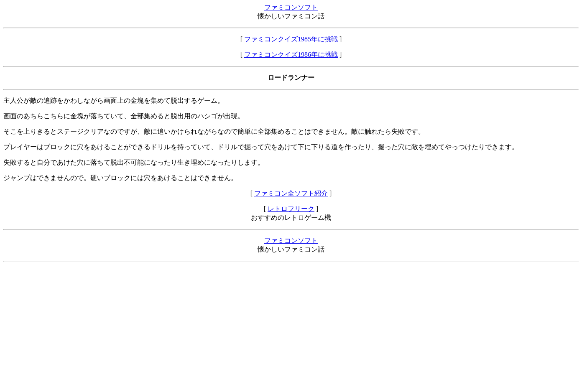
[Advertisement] (254, 327)
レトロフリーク (291, 209)
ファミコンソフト (291, 7)
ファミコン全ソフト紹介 (291, 193)
